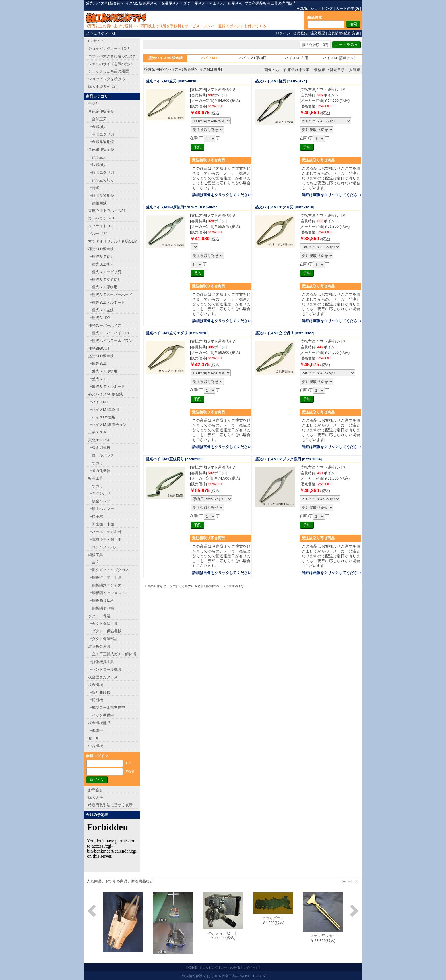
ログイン (283, 33)
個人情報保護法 (194, 976)
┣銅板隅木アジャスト (107, 585)
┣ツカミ (96, 463)
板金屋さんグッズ (103, 677)
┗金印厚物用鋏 (101, 142)
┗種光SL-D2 (99, 318)
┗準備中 (96, 731)
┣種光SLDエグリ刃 (105, 272)
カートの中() (347, 8)
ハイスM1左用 (297, 58)
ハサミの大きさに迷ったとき (112, 56)
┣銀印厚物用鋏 (101, 195)
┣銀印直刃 (97, 157)
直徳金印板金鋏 (101, 111)
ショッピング (322, 8)
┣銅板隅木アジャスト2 (108, 593)
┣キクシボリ (99, 493)
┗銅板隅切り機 (101, 608)
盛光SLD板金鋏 (101, 356)
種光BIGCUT (99, 348)
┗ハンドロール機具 (105, 669)
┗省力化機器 (99, 471)
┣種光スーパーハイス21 (109, 333)
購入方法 (96, 798)
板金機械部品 (99, 723)
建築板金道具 (99, 646)
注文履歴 (318, 33)
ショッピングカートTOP (109, 48)
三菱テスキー (99, 432)
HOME (302, 8)
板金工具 (96, 478)
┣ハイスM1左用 (102, 417)
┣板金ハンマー (101, 501)
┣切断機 (96, 700)
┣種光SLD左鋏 (101, 310)
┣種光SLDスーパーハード (110, 295)
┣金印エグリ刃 (101, 134)
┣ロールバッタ (101, 455)
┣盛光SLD (97, 363)
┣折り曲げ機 (99, 692)
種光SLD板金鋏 (101, 249)
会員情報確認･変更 (343, 33)
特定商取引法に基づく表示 (110, 805)
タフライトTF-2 (101, 226)
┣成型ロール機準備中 (107, 707)
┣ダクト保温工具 (103, 624)
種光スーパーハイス (105, 325)
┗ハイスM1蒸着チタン (107, 425)
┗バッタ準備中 (101, 715)
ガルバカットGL (102, 218)
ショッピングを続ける (107, 79)
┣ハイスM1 (98, 402)
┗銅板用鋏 (97, 203)
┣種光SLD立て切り (105, 280)
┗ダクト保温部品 (103, 639)
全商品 (94, 104)
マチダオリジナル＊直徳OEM (113, 241)
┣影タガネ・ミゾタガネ (109, 570)
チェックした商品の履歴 (109, 71)
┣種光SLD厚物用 (103, 287)
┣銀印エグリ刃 (101, 172)
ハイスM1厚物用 (253, 58)
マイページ (251, 967)
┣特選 (94, 188)
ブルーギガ (97, 234)
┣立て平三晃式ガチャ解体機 (112, 654)
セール (94, 738)
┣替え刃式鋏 (99, 448)
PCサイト (96, 41)
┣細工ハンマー (101, 509)
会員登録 (300, 33)
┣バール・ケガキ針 (105, 532)
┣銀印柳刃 (97, 165)
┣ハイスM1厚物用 (104, 410)
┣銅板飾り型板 (101, 601)
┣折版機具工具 (101, 662)
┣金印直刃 (97, 119)
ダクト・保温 (99, 616)
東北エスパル (99, 440)
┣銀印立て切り (101, 180)
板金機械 (96, 685)
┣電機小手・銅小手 (105, 539)
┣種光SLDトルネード (107, 302)
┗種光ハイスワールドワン (110, 341)
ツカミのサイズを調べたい (110, 64)
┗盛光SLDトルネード (107, 387)
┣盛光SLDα (98, 379)
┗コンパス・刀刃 (103, 547)
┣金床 (94, 562)
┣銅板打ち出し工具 (105, 578)
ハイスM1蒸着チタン (340, 58)
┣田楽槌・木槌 (101, 524)
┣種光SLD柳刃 (101, 264)
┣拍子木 (96, 516)
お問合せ (96, 790)
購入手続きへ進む (103, 87)
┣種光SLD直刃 (101, 257)
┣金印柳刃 (97, 127)
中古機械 (96, 746)
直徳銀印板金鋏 (101, 149)
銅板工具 (96, 555)
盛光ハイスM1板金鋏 (106, 394)
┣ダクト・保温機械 (105, 631)
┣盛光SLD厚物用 (103, 371)
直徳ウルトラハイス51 (107, 211)
